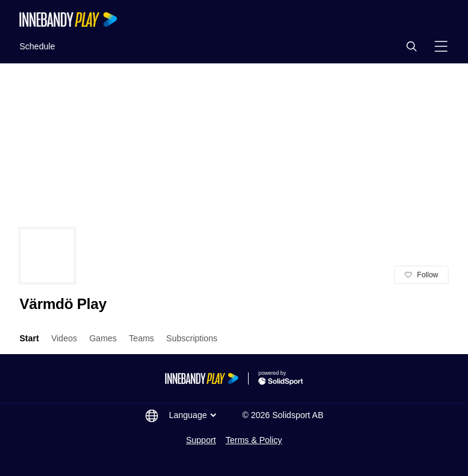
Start (29, 338)
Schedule (37, 46)
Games (103, 338)
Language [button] (194, 415)
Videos (64, 338)
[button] (411, 46)
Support (201, 440)
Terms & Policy (254, 440)
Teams (142, 338)
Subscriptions (192, 338)
